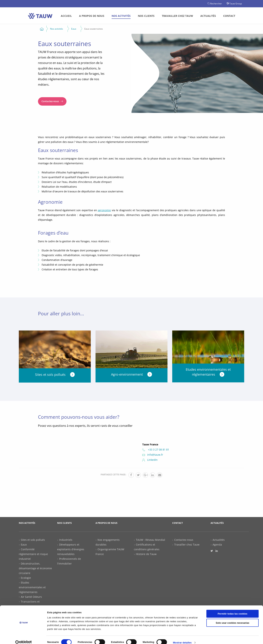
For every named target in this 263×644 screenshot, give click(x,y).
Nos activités (121, 16)
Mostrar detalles (182, 637)
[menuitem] (66, 16)
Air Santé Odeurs (31, 597)
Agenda (217, 545)
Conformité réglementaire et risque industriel (33, 554)
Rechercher (215, 4)
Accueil (66, 16)
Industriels (66, 540)
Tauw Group (234, 4)
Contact (229, 16)
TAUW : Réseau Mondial (150, 540)
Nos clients (146, 16)
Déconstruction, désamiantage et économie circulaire (35, 568)
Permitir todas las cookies (232, 608)
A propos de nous (92, 16)
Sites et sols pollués (33, 540)
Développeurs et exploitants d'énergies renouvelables (71, 549)
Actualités (208, 16)
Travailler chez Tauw (177, 16)
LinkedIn (150, 460)
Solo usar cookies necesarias (232, 617)
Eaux (24, 545)
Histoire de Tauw (146, 554)
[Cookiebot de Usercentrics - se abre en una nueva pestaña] (24, 637)
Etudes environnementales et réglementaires (32, 587)
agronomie (104, 210)
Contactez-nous (52, 101)
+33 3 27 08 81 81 (156, 450)
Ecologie (26, 578)
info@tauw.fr (153, 455)
